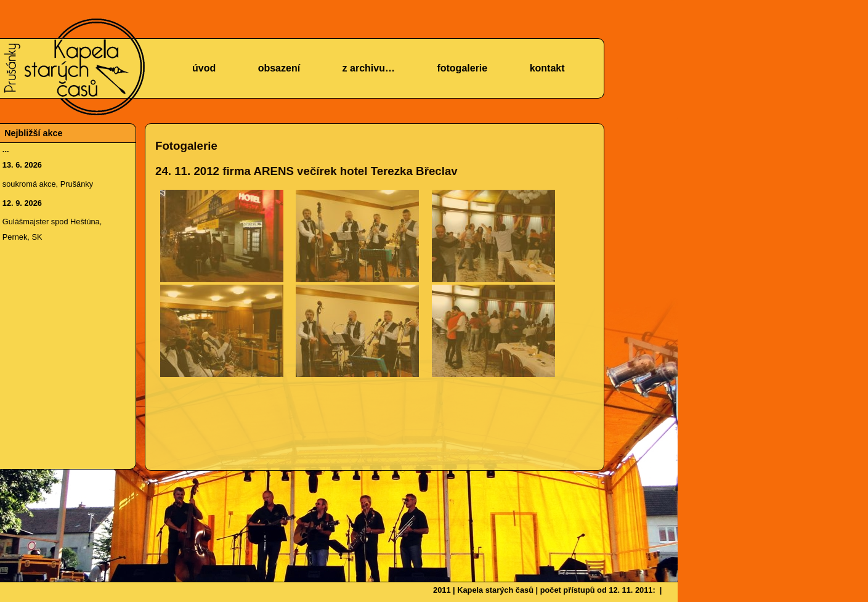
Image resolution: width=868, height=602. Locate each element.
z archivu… (369, 68)
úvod (204, 68)
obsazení (279, 68)
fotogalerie (462, 68)
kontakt (547, 68)
